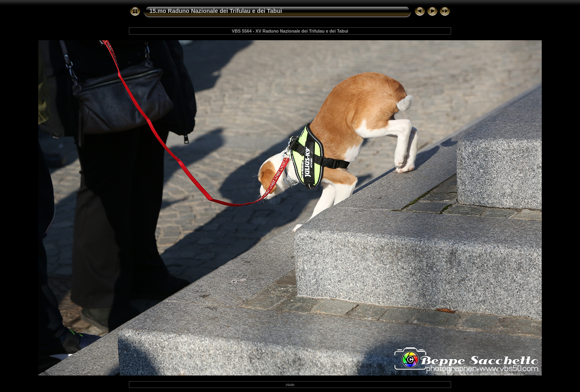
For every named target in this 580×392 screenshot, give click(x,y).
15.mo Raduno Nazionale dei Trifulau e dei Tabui (216, 11)
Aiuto (290, 385)
